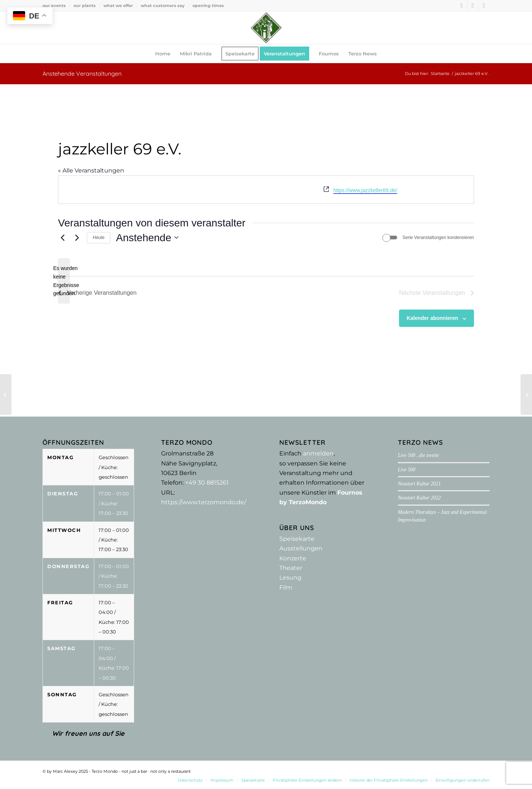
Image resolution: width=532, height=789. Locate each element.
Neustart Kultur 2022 (419, 498)
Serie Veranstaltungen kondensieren (438, 238)
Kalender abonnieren (432, 318)
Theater (291, 568)
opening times (208, 6)
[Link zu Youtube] (484, 6)
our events (54, 6)
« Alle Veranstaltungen (91, 170)
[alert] (64, 281)
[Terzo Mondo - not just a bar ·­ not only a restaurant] (266, 28)
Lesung (290, 578)
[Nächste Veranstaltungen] (77, 238)
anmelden (318, 453)
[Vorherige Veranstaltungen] (62, 238)
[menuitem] (56, 6)
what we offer (118, 6)
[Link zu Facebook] (462, 6)
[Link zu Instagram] (473, 6)
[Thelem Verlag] (6, 394)
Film (286, 588)
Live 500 (407, 470)
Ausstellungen (301, 548)
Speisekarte (297, 539)
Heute (99, 238)
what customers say (163, 6)
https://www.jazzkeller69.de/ (365, 190)
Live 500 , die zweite (418, 455)
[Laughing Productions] (526, 394)
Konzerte (293, 558)
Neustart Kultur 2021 (419, 484)
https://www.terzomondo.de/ (204, 502)
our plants (85, 6)
